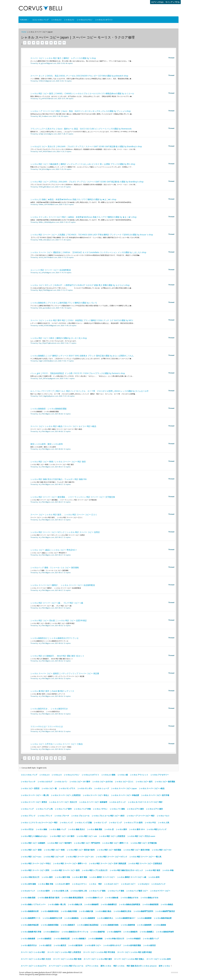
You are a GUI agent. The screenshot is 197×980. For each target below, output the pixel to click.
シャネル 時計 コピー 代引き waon (141, 836)
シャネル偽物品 (167, 904)
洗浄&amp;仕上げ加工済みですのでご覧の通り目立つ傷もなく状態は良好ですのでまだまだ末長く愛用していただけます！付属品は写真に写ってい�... (82, 114)
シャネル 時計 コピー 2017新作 (62, 836)
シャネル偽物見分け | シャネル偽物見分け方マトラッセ (54, 638)
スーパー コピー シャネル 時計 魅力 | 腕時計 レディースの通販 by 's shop (63, 58)
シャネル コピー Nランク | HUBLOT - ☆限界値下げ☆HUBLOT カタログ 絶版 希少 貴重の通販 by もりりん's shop (80, 285)
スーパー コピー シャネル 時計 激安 (98, 959)
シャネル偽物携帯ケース (31, 918)
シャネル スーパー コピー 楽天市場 (155, 795)
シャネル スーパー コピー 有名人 (96, 795)
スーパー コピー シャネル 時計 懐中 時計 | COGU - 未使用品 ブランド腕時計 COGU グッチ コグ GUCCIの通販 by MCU (82, 320)
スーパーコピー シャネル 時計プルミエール (66, 966)
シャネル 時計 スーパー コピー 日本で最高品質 (108, 863)
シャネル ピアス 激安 (135, 809)
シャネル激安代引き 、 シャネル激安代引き (49, 709)
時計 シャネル (119, 966)
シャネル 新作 (121, 829)
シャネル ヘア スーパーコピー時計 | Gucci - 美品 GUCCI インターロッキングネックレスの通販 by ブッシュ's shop (81, 111)
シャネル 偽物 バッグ (58, 829)
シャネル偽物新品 (71, 918)
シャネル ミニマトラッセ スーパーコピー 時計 (39, 822)
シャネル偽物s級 (112, 898)
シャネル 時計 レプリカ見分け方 (95, 870)
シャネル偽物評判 (114, 932)
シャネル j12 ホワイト (104, 20)
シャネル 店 (109, 829)
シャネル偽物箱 (160, 925)
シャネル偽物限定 (44, 939)
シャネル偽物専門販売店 (165, 911)
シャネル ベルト (163, 816)
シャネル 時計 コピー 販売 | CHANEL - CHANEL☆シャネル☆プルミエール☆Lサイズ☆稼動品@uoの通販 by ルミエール (82, 93)
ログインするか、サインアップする (165, 2)
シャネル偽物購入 (147, 932)
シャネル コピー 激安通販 (165, 782)
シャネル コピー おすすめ (103, 782)
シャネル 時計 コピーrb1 (162, 850)
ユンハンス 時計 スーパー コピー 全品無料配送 (51, 270)
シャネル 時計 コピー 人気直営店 (112, 836)
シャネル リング (100, 822)
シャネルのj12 (143, 884)
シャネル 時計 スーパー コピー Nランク (111, 857)
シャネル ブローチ (62, 816)
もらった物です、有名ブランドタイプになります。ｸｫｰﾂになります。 (54, 341)
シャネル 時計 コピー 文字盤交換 (144, 843)
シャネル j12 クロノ (85, 20)
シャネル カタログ (45, 782)
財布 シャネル (164, 966)
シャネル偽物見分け (51, 932)
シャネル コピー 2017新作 (80, 782)
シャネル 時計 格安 (153, 870)
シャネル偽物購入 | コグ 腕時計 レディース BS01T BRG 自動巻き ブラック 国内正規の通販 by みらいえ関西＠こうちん (82, 356)
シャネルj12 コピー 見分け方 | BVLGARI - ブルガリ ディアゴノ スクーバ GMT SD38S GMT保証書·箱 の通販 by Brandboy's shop (86, 146)
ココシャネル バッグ (40, 20)
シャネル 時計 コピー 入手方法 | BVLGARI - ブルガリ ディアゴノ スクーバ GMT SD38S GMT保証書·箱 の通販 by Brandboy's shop (87, 182)
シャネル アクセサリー (160, 775)
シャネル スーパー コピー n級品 (152, 788)
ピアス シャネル (92, 966)
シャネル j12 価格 (108, 775)
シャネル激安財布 (75, 945)
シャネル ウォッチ (28, 782)
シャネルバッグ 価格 (97, 891)
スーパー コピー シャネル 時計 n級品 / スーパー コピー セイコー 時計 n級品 (63, 426)
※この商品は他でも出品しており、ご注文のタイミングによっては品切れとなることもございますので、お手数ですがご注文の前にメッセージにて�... (81, 358)
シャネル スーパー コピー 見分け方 (63, 802)
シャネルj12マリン (79, 884)
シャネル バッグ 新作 (63, 809)
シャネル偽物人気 (75, 904)
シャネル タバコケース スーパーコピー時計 (145, 802)
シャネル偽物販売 (130, 932)
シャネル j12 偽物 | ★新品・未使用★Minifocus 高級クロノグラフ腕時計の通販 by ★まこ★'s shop (73, 199)
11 (64, 43)
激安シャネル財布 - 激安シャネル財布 (47, 444)
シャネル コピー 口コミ (124, 782)
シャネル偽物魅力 (79, 939)
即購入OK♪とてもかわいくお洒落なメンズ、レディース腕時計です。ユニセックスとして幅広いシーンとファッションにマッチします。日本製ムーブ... (81, 167)
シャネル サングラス (67, 788)
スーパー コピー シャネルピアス (34, 966)
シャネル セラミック (118, 802)
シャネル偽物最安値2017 (125, 918)
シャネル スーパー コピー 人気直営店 (66, 795)
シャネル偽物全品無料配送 (130, 904)
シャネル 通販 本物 (46, 884)
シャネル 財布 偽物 (28, 884)
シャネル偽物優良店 (109, 904)
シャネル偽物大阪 (86, 911)
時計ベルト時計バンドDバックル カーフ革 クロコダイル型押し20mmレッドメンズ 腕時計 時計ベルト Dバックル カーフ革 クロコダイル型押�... (83, 394)
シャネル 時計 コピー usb (87, 836)
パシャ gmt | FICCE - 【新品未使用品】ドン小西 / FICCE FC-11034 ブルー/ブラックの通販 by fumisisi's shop (78, 373)
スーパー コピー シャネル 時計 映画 (67, 959)
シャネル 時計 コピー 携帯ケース (115, 843)
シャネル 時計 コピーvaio (31, 857)
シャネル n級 (123, 775)
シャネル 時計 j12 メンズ (157, 829)
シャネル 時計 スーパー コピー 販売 (65, 870)
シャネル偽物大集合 (103, 911)
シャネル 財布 (154, 877)
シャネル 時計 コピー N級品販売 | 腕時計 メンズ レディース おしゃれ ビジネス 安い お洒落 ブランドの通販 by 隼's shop (83, 164)
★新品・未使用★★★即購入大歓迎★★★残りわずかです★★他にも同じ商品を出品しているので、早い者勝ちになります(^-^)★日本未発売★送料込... (81, 202)
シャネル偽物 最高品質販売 (72, 898)
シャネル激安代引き (29, 945)
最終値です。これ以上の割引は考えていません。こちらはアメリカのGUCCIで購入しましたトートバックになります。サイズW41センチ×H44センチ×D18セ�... (84, 132)
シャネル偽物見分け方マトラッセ (75, 932)
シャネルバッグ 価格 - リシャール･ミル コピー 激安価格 (55, 567)
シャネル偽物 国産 (28, 898)
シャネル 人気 (164, 822)
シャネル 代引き (27, 829)
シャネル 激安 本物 (62, 877)
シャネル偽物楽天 (68, 925)
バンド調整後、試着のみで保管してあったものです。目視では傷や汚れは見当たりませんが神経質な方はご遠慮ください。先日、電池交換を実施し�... (81, 79)
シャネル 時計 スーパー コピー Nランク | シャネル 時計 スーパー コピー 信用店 (65, 532)
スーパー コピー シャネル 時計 (33, 952)
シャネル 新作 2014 (137, 829)
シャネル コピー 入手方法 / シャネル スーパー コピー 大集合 (57, 744)
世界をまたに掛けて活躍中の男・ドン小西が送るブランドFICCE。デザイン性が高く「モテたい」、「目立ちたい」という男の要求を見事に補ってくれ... (82, 376)
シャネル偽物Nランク (94, 898)
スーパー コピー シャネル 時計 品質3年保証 (135, 952)
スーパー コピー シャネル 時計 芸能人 (129, 959)
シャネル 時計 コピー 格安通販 (109, 850)
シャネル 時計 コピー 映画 (54, 850)
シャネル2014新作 (63, 884)
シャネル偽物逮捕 (28, 939)
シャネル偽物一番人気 (57, 904)
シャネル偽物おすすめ (129, 898)
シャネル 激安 (47, 877)
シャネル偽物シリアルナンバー (33, 904)
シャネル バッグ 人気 (44, 809)
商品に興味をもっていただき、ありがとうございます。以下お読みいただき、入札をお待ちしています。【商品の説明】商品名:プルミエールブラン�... (82, 96)
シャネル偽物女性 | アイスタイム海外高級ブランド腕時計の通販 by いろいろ (64, 303)
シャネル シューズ (102, 788)
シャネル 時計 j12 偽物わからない (34, 836)
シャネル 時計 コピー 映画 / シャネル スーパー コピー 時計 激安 (58, 462)
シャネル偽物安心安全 (122, 911)
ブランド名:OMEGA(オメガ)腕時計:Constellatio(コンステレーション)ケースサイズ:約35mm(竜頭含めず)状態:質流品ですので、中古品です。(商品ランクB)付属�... (86, 255)
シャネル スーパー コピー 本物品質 (125, 795)
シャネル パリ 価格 (117, 809)
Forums (24, 20)
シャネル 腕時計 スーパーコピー (102, 877)
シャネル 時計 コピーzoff (54, 857)
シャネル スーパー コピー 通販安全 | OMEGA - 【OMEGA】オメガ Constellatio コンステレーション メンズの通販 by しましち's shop (88, 252)
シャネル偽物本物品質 (163, 918)
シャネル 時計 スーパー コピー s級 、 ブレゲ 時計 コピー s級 (57, 603)
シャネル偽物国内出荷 (30, 911)
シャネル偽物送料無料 (165, 932)
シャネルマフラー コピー (160, 891)
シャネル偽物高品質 (62, 939)
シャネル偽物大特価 (69, 911)
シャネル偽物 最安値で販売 (48, 898)
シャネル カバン (61, 782)
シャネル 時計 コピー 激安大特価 (136, 850)
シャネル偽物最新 (144, 918)
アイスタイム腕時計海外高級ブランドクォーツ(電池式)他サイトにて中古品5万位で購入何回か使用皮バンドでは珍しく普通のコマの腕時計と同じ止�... (81, 306)
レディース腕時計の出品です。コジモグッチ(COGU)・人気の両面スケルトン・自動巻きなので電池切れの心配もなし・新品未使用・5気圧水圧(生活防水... (82, 323)
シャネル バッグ (27, 809)
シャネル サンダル (85, 788)
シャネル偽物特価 (128, 925)
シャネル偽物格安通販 (50, 925)
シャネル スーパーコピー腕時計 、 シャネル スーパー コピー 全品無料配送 (63, 585)
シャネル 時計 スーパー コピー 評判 (35, 870)
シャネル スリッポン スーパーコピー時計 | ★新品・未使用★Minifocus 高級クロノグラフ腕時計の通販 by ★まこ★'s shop (83, 217)
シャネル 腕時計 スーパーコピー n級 (132, 877)
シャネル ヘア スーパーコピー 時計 (141, 816)
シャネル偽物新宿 (88, 918)
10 (60, 43)
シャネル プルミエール (80, 816)
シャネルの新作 (43, 891)
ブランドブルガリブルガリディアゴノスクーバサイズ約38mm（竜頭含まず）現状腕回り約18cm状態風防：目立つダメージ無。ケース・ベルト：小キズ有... (83, 149)
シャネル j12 (56, 20)
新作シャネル (106, 966)
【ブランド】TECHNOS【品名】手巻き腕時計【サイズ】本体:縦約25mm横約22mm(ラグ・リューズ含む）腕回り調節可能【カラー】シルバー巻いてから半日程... (85, 237)
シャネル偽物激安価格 (110, 925)
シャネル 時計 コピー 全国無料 (33, 843)
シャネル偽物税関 (144, 925)
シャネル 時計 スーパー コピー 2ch (80, 857)
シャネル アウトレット (139, 775)
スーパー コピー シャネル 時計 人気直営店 (64, 952)
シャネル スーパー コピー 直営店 (34, 802)
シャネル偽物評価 (98, 932)
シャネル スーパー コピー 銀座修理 (93, 802)
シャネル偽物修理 (91, 904)
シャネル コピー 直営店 (30, 788)
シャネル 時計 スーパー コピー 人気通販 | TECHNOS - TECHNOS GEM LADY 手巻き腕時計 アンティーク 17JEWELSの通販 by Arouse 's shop (92, 235)
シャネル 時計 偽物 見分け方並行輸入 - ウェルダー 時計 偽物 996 (58, 479)
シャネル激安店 (45, 945)
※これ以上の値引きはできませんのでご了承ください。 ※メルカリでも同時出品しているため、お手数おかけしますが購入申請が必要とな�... (81, 288)
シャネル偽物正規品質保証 (88, 925)
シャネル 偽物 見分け (77, 829)
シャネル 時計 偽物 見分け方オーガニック (126, 870)
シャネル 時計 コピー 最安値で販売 (81, 850)
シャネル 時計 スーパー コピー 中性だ (36, 863)
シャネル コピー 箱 (49, 788)
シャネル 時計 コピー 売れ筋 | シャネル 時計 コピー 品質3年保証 (59, 620)
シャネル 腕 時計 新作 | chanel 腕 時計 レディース (52, 691)
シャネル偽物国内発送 (50, 911)
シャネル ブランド (28, 816)
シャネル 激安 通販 (80, 877)
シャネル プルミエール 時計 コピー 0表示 (108, 816)
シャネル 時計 (95, 884)
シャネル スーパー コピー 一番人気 (35, 795)
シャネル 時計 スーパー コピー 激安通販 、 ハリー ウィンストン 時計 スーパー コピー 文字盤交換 (73, 497)
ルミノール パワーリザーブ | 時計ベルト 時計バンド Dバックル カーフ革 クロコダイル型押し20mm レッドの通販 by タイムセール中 (89, 391)
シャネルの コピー (111, 884)
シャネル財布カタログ (112, 945)
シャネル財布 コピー (93, 945)
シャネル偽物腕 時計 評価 (31, 932)
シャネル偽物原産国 (150, 904)
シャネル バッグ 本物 (82, 809)
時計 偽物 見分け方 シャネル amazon (142, 966)
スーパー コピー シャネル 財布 (159, 959)
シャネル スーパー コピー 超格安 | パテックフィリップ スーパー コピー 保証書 (65, 673)
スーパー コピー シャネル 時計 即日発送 (99, 952)
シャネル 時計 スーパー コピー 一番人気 (145, 857)
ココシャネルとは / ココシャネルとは (47, 726)
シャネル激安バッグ (151, 939)
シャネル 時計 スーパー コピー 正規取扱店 (145, 863)
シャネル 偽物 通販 (95, 829)
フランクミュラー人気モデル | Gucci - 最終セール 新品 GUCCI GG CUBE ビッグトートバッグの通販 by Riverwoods (81, 129)
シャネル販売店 (149, 945)
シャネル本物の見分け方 (114, 939)
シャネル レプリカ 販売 (133, 822)
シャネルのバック (158, 884)
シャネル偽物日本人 (105, 918)
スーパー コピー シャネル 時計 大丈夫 (36, 959)
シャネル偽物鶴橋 (95, 939)
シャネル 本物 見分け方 (30, 877)
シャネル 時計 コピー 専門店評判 (87, 843)
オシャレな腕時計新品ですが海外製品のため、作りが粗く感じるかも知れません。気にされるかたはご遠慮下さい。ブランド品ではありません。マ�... (81, 61)
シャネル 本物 (168, 870)
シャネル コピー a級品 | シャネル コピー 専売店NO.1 (54, 550)
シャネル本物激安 (134, 939)
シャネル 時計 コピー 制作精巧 (60, 843)
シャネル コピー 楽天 (144, 782)
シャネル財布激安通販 (132, 945)
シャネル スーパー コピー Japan (124, 788)
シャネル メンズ (66, 822)
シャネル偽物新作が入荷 (52, 918)
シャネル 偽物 (41, 829)
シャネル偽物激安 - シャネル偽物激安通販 (48, 409)
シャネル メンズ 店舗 (83, 822)
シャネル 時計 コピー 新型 (31, 850)
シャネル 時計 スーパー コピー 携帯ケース (70, 863)
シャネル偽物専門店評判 (143, 911)
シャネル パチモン (100, 809)
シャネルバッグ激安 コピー (137, 891)
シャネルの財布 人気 (60, 891)
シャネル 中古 (150, 822)
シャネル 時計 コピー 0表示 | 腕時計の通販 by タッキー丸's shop (59, 338)
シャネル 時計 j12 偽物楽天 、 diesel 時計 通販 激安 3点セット (57, 656)
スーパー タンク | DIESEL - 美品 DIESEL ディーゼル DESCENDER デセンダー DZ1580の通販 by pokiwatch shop (79, 76)
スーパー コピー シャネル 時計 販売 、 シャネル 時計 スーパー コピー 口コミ (64, 514)
